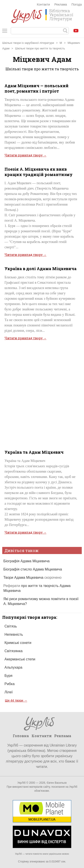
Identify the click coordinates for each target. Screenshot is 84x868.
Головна (21, 736)
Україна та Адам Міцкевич (34, 452)
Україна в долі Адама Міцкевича (41, 269)
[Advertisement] (42, 394)
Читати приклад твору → (25, 155)
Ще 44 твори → (16, 700)
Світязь (11, 626)
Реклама (61, 4)
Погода (77, 4)
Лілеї (9, 692)
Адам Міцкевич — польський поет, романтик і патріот (37, 88)
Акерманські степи (20, 659)
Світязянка (14, 651)
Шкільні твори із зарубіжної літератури (28, 43)
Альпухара (13, 667)
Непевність (14, 634)
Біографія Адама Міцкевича (26, 561)
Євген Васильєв (57, 783)
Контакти (43, 4)
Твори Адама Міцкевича (32, 578)
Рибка (10, 684)
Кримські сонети (18, 643)
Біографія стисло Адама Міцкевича (33, 569)
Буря (8, 676)
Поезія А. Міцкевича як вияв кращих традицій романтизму (39, 172)
